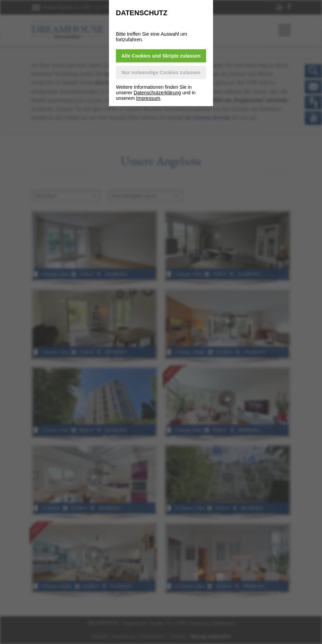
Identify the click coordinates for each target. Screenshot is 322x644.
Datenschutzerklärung (157, 93)
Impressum (148, 98)
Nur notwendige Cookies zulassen (161, 72)
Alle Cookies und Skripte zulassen (161, 56)
